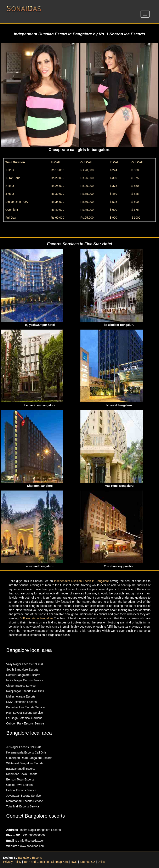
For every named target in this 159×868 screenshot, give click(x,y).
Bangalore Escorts (30, 858)
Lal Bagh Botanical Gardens (24, 718)
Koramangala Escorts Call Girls (26, 752)
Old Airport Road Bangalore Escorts (29, 758)
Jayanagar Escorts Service (24, 796)
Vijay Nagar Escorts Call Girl (24, 664)
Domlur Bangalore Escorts (23, 675)
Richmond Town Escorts (22, 774)
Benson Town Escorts (20, 779)
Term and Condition (37, 862)
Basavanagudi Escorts (21, 769)
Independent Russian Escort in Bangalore (82, 581)
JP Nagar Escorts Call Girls (24, 747)
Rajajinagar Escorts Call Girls (25, 691)
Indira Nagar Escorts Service (25, 680)
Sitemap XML (60, 862)
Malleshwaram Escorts (21, 696)
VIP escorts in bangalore (37, 618)
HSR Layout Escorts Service (25, 713)
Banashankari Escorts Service (26, 707)
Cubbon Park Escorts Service (25, 723)
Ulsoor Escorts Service (21, 686)
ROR (74, 862)
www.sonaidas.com (32, 846)
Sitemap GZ (87, 862)
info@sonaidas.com (32, 841)
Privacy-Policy (13, 862)
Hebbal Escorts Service (21, 790)
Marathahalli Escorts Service (25, 801)
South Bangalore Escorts (22, 670)
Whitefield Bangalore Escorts (25, 763)
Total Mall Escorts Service (23, 806)
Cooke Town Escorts (19, 785)
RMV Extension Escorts (21, 702)
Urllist (101, 862)
